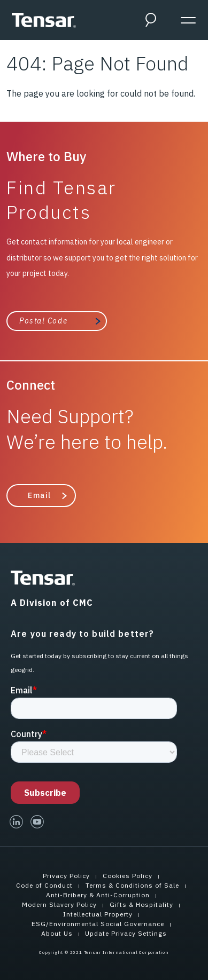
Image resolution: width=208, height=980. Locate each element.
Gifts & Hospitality (141, 904)
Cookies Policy (128, 876)
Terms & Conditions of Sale (132, 885)
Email (40, 495)
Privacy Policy (66, 876)
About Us (57, 933)
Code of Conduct (44, 885)
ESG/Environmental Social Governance (98, 924)
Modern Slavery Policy (59, 904)
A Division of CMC (52, 603)
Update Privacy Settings (126, 933)
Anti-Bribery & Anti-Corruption (98, 895)
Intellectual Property (98, 914)
